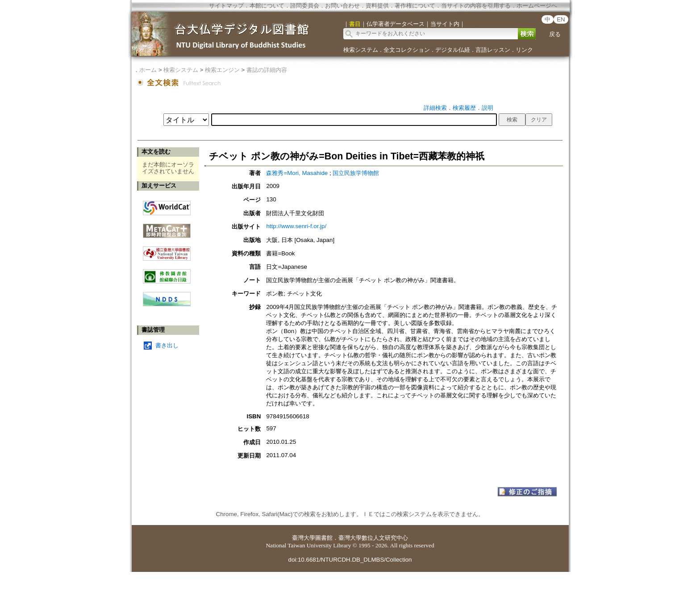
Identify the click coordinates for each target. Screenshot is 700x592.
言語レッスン (493, 50)
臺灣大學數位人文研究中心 (373, 538)
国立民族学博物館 (356, 173)
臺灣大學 (304, 538)
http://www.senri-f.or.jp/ (296, 226)
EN (561, 19)
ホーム (148, 70)
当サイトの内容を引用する (476, 6)
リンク (524, 50)
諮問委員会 (305, 6)
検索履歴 (464, 108)
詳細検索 (435, 108)
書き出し (167, 345)
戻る (555, 34)
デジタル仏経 (453, 50)
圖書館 (324, 538)
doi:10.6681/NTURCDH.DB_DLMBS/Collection (350, 560)
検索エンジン (222, 70)
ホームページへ (537, 6)
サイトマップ (226, 6)
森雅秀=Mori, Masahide (297, 173)
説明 (487, 108)
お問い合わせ (342, 6)
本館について (267, 6)
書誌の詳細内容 (267, 70)
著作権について (415, 6)
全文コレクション (407, 50)
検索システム (361, 50)
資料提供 (377, 6)
